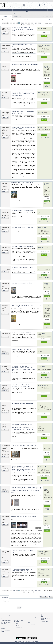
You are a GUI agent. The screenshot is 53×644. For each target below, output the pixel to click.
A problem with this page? (32, 621)
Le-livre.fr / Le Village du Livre (44, 45)
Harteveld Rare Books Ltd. (43, 425)
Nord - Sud (40, 28)
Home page (9, 10)
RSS (46, 17)
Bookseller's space (48, 1)
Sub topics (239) (18, 16)
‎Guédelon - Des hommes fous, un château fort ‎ (24, 516)
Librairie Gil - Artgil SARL (46, 284)
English (16, 642)
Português (25, 642)
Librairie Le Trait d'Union (43, 404)
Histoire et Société (42, 93)
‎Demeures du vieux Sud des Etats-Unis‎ (22, 210)
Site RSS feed (44, 622)
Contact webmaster (32, 619)
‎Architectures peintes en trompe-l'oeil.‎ (22, 227)
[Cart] (40, 5)
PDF (42, 17)
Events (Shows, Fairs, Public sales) (6, 623)
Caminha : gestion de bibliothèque (19, 621)
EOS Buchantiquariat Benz (43, 570)
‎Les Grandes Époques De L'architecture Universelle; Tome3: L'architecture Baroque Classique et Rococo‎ (24, 94)
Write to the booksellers (36, 1)
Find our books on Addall (5, 631)
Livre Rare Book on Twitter (45, 616)
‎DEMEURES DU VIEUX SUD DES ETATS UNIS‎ (23, 183)
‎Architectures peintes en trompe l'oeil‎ (22, 283)
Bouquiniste (40, 112)
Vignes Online (41, 551)
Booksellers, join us (19, 615)
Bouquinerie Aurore (46, 489)
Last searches (5, 597)
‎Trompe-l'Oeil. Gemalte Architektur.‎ (22, 333)
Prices (17, 624)
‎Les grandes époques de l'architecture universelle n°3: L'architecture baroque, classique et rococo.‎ (26, 65)
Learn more (40, 643)
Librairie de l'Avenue (42, 211)
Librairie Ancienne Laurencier (44, 467)
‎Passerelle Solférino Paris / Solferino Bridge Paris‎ (24, 445)
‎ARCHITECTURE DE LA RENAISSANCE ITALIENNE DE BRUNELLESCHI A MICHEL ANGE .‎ (23, 29)
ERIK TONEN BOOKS (42, 333)
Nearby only (25, 20)
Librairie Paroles (41, 128)
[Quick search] (17, 5)
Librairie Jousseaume (42, 386)
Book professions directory (40, 10)
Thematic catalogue (12, 13)
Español (36, 642)
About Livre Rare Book (34, 615)
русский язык (31, 642)
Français (20, 642)
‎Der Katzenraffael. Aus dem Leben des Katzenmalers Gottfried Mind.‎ (22, 570)
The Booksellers (28, 10)
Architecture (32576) (6, 16)
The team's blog (32, 617)
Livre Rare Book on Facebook (45, 619)
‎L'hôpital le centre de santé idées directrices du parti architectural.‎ (21, 386)
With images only (18, 20)
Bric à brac (18, 625)
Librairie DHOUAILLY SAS (43, 228)
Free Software (19, 627)
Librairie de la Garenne (47, 517)
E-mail (51, 17)
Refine (50, 20)
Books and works (18, 10)
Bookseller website (19, 617)
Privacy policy (31, 624)
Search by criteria (14, 7)
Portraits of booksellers (6, 620)
